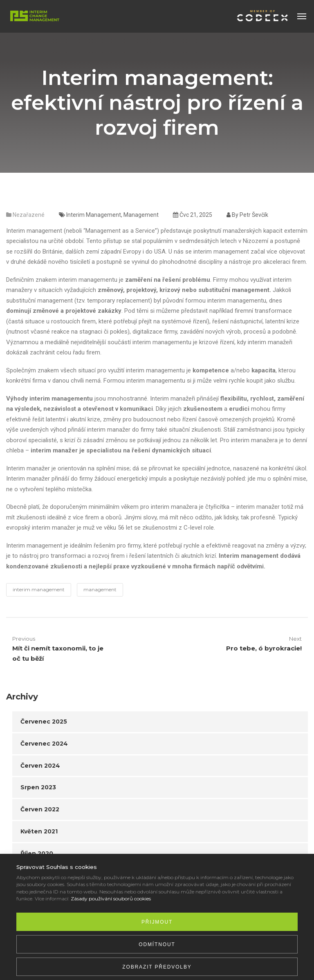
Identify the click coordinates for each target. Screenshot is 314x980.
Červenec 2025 (44, 722)
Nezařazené (29, 215)
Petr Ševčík (254, 215)
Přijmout (157, 922)
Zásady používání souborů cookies (111, 899)
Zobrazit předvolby (157, 967)
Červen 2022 (40, 809)
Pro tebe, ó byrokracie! (264, 648)
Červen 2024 (40, 766)
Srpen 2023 (38, 787)
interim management (94, 215)
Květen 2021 (39, 831)
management (141, 215)
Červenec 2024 (44, 744)
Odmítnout (157, 944)
